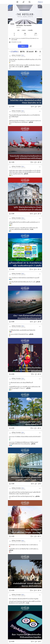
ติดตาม (23, 46)
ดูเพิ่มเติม (27, 67)
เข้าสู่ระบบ (40, 2)
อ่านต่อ (32, 229)
